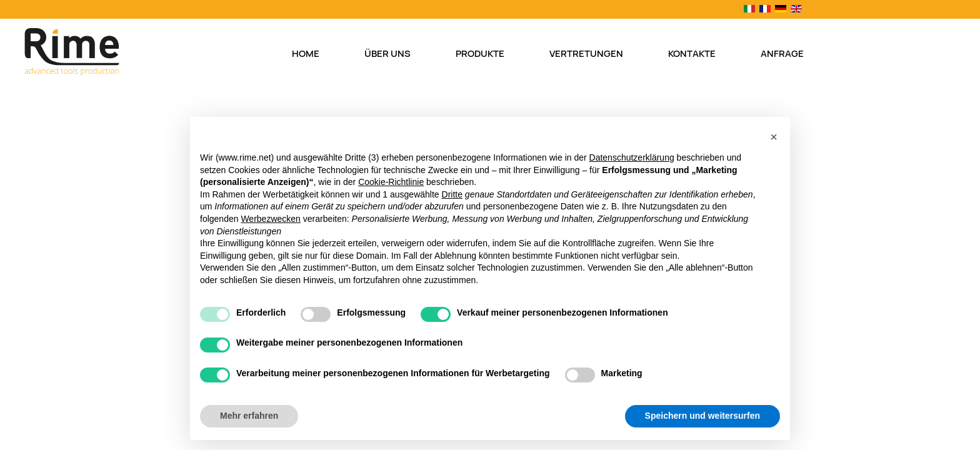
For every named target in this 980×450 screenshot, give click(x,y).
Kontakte (692, 54)
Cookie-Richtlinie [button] (391, 182)
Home (306, 54)
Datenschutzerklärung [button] (632, 157)
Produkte (480, 54)
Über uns (387, 54)
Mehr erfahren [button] (249, 416)
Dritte (452, 194)
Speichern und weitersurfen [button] (702, 416)
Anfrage (782, 54)
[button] (774, 137)
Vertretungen (586, 54)
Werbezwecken (270, 219)
